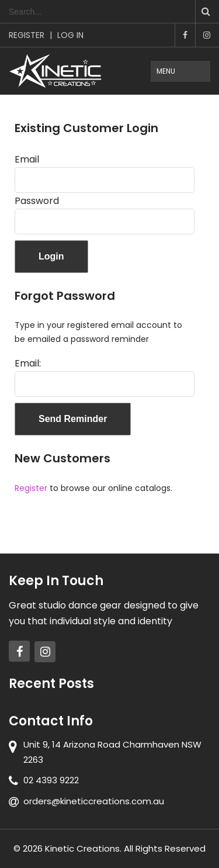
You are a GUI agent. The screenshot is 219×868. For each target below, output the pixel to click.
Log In (70, 35)
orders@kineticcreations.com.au (94, 801)
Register (27, 35)
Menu (166, 71)
